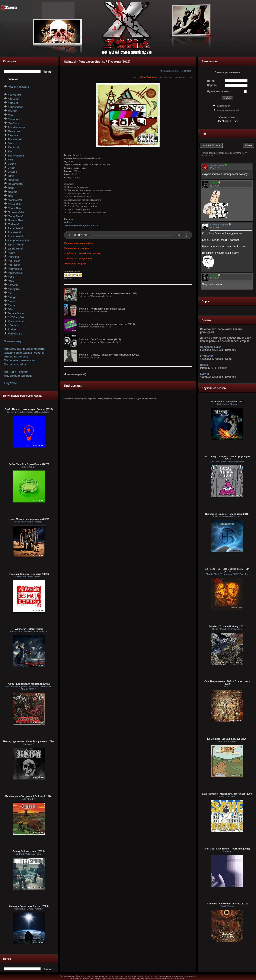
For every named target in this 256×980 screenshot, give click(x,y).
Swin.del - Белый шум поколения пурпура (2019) (107, 324)
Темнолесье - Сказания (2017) (227, 402)
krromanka (207, 356)
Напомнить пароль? (227, 110)
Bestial (204, 365)
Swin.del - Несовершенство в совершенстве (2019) (108, 293)
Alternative (165, 71)
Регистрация (223, 106)
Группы (10, 383)
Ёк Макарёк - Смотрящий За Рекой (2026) (29, 796)
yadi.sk (68, 222)
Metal (183, 71)
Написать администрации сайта (24, 349)
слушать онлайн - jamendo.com (82, 225)
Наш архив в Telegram (18, 376)
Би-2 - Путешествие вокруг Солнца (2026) (29, 409)
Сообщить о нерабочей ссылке (82, 253)
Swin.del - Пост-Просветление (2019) (100, 339)
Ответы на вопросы (17, 357)
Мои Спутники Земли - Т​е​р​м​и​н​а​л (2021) (227, 849)
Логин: (211, 81)
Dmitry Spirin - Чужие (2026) (29, 851)
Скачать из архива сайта (78, 243)
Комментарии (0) (75, 374)
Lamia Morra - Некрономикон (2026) (29, 519)
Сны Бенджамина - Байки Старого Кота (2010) (227, 683)
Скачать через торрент (77, 248)
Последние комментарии (20, 360)
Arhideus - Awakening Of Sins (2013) (227, 904)
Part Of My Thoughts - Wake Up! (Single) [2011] (227, 458)
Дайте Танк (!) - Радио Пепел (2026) (29, 464)
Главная (13, 79)
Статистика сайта (15, 364)
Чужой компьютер (219, 92)
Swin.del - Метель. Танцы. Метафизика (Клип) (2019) (109, 355)
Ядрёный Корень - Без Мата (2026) (29, 574)
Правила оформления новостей (24, 353)
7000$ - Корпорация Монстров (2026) (29, 684)
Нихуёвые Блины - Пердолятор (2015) (227, 514)
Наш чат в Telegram (16, 372)
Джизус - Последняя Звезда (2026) (29, 906)
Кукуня (204, 374)
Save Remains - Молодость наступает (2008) (227, 794)
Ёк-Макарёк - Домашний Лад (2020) (227, 739)
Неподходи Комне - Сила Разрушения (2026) (29, 741)
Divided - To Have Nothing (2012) (227, 626)
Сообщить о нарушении (78, 258)
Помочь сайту (13, 341)
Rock (190, 71)
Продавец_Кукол (211, 347)
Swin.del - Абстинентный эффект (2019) (102, 309)
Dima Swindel (148, 77)
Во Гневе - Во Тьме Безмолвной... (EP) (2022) (227, 570)
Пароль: (212, 85)
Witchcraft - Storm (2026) (29, 629)
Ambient (175, 71)
